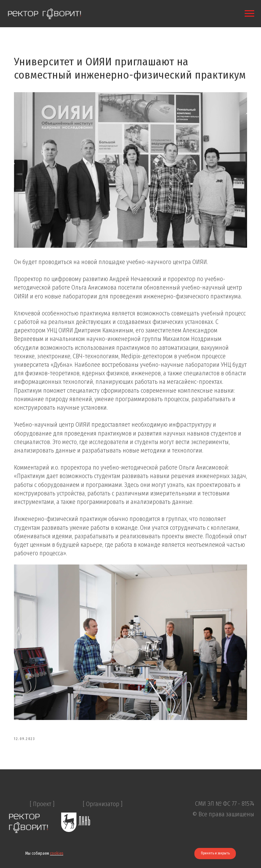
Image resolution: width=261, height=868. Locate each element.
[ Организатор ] (103, 831)
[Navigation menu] (249, 14)
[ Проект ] (42, 831)
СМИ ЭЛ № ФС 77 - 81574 (225, 831)
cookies (57, 853)
